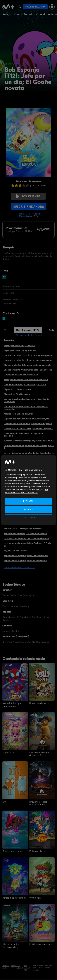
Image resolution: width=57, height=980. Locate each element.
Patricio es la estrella (14, 898)
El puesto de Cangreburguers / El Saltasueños (26, 556)
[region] (28, 490)
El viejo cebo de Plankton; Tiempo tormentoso (26, 380)
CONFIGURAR (28, 518)
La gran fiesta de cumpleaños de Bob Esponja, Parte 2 (29, 454)
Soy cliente (28, 196)
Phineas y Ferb (37, 851)
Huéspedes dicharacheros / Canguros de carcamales (24, 435)
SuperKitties (9, 753)
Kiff (4, 802)
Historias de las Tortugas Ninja (11, 946)
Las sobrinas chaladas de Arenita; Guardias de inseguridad (26, 408)
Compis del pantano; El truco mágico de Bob (25, 384)
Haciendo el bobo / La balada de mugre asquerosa (28, 355)
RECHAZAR (28, 501)
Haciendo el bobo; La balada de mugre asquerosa (28, 360)
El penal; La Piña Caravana (17, 394)
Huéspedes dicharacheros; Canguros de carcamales (29, 441)
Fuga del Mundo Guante (15, 551)
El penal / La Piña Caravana (17, 389)
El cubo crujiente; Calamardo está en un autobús (27, 365)
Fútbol (28, 14)
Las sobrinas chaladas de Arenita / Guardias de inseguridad (27, 400)
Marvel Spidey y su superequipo (12, 705)
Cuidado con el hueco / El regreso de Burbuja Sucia (29, 428)
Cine (17, 14)
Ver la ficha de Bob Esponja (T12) (19, 567)
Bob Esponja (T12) (28, 330)
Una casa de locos (39, 703)
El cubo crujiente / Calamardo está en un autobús (28, 370)
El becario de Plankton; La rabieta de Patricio (26, 534)
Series (6, 14)
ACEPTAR (29, 509)
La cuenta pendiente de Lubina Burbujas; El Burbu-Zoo (28, 544)
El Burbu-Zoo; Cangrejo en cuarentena (23, 529)
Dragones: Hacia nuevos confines (38, 803)
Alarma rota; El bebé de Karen (19, 414)
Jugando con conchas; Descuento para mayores (27, 419)
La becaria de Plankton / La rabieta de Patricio (26, 538)
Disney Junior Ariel (12, 851)
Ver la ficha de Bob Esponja (29, 335)
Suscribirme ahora (35, 7)
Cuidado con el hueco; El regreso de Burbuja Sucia (28, 424)
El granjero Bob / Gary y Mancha (20, 345)
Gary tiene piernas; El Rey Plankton (21, 375)
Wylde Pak (35, 898)
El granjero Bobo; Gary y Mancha (20, 350)
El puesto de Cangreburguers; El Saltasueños (25, 560)
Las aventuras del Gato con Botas (39, 754)
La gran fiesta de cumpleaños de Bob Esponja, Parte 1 (29, 447)
